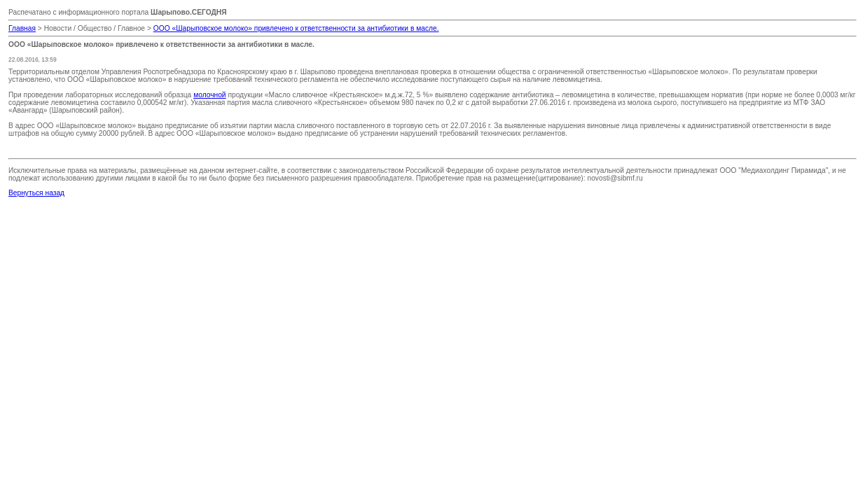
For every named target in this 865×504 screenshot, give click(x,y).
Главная (22, 28)
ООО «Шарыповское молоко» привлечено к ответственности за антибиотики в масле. (296, 28)
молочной (209, 95)
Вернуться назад (36, 193)
